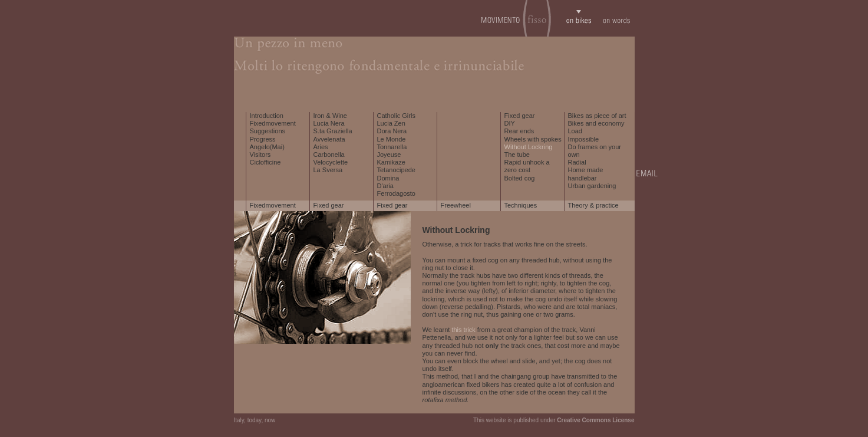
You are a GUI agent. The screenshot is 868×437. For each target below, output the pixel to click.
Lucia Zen (391, 123)
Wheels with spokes (533, 139)
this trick (463, 330)
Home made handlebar (586, 174)
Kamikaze (391, 162)
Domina (388, 178)
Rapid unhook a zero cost (527, 166)
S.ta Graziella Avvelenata (333, 135)
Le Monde (392, 139)
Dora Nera (392, 131)
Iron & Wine (330, 116)
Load (575, 131)
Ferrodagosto (396, 193)
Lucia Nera (329, 123)
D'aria (385, 186)
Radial (577, 162)
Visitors (260, 155)
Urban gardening (592, 186)
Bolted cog (520, 178)
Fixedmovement (273, 123)
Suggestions (268, 131)
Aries (321, 147)
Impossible (584, 139)
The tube (517, 155)
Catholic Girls (396, 116)
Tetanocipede (396, 170)
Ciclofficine (265, 162)
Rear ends (519, 131)
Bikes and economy (596, 123)
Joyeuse (389, 155)
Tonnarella (392, 147)
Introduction (267, 116)
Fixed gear (520, 116)
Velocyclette (331, 162)
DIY (510, 123)
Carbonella (329, 155)
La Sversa (328, 170)
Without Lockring (529, 147)
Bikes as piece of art (597, 116)
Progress (263, 139)
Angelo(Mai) (267, 147)
